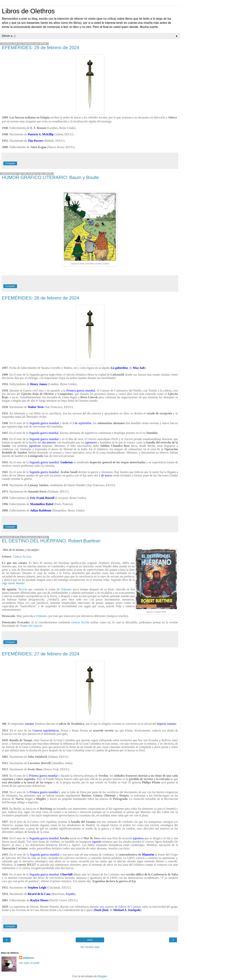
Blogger (102, 976)
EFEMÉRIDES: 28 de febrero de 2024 (41, 298)
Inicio (90, 940)
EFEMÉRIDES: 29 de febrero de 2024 (41, 48)
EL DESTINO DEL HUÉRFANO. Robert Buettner (51, 541)
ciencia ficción (80, 622)
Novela (23, 589)
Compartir (10, 163)
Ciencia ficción (22, 557)
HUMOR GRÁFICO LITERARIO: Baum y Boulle (50, 177)
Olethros (28, 958)
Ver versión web (90, 947)
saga (13, 583)
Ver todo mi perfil (29, 963)
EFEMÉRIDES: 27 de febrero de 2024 (41, 654)
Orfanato (66, 589)
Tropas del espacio (31, 626)
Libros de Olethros (28, 11)
